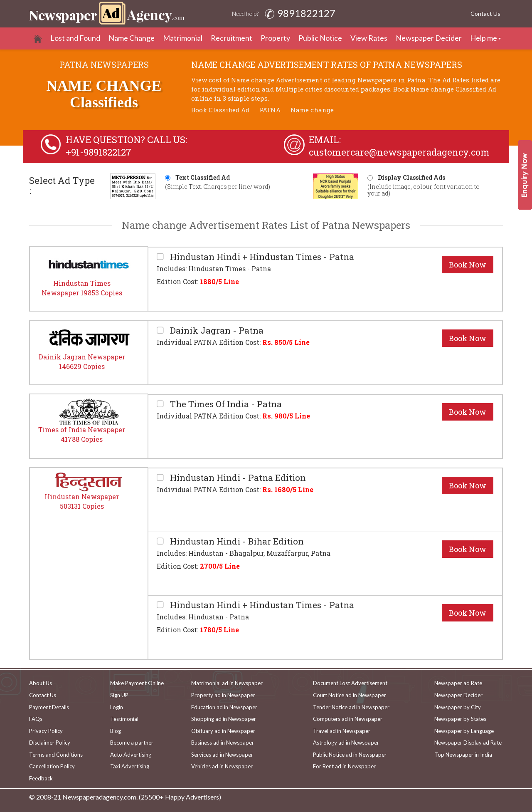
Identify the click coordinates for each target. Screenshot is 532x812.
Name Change (132, 38)
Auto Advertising (131, 755)
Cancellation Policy (52, 766)
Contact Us (485, 14)
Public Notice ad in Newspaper (350, 755)
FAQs (36, 719)
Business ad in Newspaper (223, 743)
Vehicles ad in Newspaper (222, 766)
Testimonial (124, 719)
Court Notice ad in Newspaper (350, 695)
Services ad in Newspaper (222, 755)
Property (275, 38)
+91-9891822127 (99, 152)
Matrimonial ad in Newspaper (227, 683)
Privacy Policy (46, 731)
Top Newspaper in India (463, 755)
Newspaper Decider (429, 38)
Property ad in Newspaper (223, 695)
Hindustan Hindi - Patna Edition (237, 478)
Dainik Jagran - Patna (216, 330)
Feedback (41, 778)
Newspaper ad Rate (458, 683)
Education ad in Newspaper (224, 707)
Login (117, 707)
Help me (484, 38)
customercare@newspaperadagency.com (399, 152)
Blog (116, 731)
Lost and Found (75, 38)
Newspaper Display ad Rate (468, 743)
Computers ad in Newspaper (348, 719)
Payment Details (49, 707)
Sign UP (119, 695)
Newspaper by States (460, 719)
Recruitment (232, 38)
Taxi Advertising (130, 766)
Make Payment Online (137, 683)
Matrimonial (183, 38)
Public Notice (320, 38)
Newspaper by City (458, 707)
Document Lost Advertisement (350, 683)
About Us (41, 683)
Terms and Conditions (56, 755)
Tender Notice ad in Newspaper (351, 707)
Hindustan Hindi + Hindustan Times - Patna (261, 257)
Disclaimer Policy (50, 743)
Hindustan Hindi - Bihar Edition (236, 541)
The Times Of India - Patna (225, 404)
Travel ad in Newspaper (342, 731)
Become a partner (132, 743)
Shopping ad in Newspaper (224, 719)
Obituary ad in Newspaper (223, 731)
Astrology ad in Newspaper (346, 743)
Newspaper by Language (464, 731)
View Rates (369, 38)
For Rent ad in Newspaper (344, 766)
